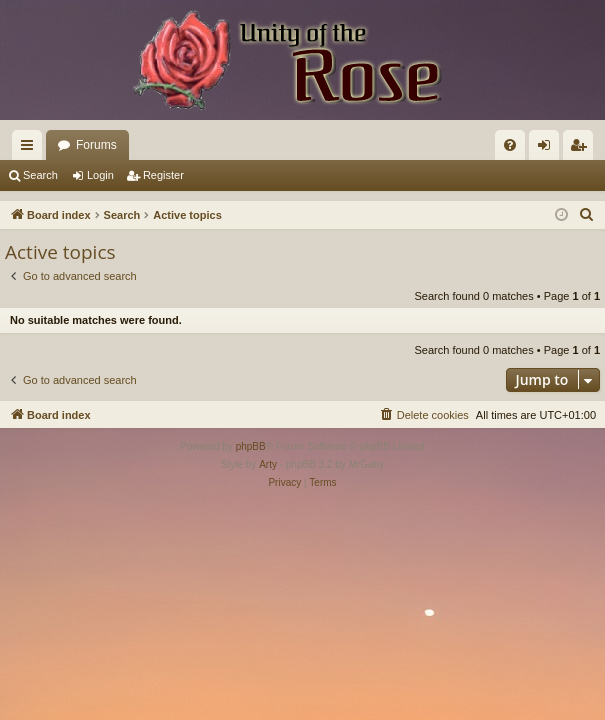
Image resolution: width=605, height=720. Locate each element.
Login (100, 175)
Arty (268, 464)
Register (163, 175)
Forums (96, 145)
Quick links (31, 149)
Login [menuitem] (548, 149)
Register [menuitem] (582, 149)
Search (40, 175)
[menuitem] (510, 145)
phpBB (251, 446)
